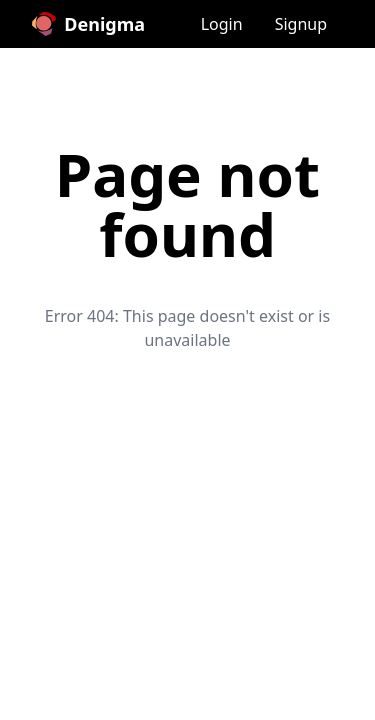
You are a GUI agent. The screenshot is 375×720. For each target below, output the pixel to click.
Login (222, 24)
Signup (301, 24)
